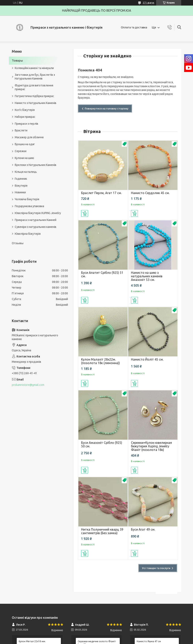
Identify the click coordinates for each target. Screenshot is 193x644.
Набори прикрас (25, 117)
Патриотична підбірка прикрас (34, 96)
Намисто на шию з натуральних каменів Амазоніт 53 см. (147, 276)
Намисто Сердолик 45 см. (150, 193)
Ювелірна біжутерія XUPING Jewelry (38, 213)
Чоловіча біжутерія (27, 199)
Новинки (20, 192)
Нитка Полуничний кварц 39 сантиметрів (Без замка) (102, 531)
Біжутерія (21, 186)
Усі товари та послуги (156, 568)
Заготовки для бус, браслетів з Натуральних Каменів (35, 77)
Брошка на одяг (25, 144)
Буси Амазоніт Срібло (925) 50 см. (102, 444)
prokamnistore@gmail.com (28, 385)
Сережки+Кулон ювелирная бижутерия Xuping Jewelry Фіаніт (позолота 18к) (151, 446)
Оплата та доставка (134, 27)
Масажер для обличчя (29, 137)
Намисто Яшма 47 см (149, 641)
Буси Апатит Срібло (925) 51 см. (102, 274)
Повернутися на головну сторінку (107, 108)
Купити (85, 213)
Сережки (21, 151)
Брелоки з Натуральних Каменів (36, 165)
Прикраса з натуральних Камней (36, 220)
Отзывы (18, 243)
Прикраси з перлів (26, 124)
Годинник (21, 179)
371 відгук (148, 3)
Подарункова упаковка (29, 206)
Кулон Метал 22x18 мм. (32, 641)
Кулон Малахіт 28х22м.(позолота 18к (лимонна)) (101, 361)
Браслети (21, 130)
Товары (17, 60)
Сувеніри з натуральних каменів (36, 227)
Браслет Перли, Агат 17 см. (101, 193)
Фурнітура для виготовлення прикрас (34, 87)
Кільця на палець (26, 172)
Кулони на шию (24, 158)
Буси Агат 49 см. (143, 529)
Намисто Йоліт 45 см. (147, 359)
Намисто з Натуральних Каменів (36, 103)
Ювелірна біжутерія (28, 234)
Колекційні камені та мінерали (34, 68)
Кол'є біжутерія (25, 110)
